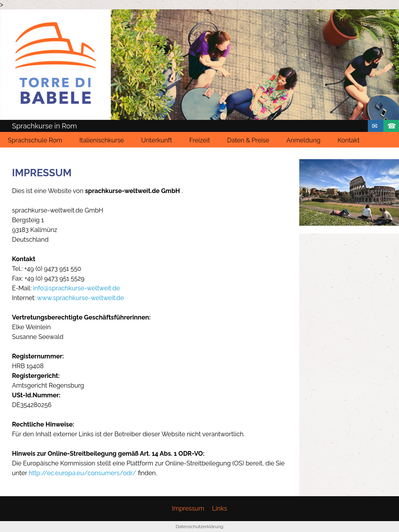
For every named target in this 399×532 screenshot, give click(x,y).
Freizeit (200, 140)
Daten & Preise (248, 140)
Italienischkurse (102, 140)
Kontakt (348, 140)
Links (219, 508)
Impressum (188, 508)
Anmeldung (303, 140)
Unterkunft (156, 140)
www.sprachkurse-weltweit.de (80, 298)
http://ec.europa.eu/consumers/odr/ (82, 473)
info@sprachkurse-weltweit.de (77, 288)
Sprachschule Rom (35, 140)
